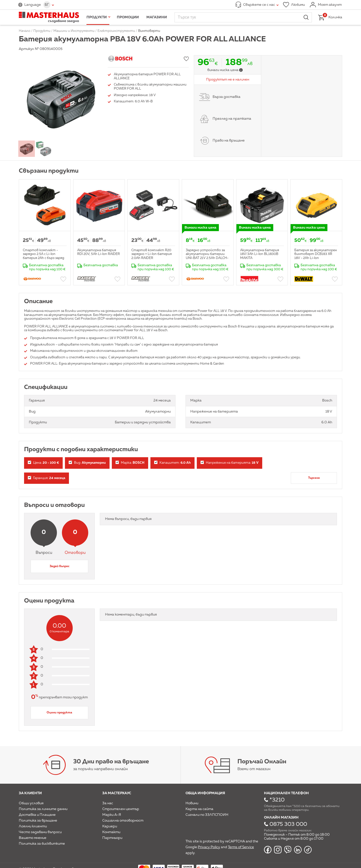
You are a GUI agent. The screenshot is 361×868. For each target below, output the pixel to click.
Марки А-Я (112, 815)
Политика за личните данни (43, 809)
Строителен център (121, 809)
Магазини (157, 17)
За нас (108, 803)
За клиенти (30, 793)
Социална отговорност (123, 821)
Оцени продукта (59, 713)
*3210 (277, 800)
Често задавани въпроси (40, 832)
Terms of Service (241, 847)
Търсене (314, 478)
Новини (192, 803)
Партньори (112, 838)
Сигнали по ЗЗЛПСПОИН (207, 815)
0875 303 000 (288, 824)
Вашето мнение (33, 838)
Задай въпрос (60, 566)
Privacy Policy (209, 847)
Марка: (130, 463)
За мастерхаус (117, 793)
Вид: (87, 463)
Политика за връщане (38, 821)
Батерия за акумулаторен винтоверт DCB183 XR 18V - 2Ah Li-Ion (316, 254)
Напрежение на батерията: (230, 463)
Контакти (111, 832)
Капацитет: (172, 463)
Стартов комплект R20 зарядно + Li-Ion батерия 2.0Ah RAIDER (152, 254)
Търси (306, 17)
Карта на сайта (199, 809)
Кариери (110, 826)
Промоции (128, 17)
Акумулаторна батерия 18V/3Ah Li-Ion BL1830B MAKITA (260, 254)
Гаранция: (47, 478)
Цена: (43, 463)
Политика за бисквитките (42, 844)
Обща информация (205, 793)
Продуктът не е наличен (228, 80)
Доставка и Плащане (37, 815)
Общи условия (31, 803)
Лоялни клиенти (33, 826)
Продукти (97, 17)
